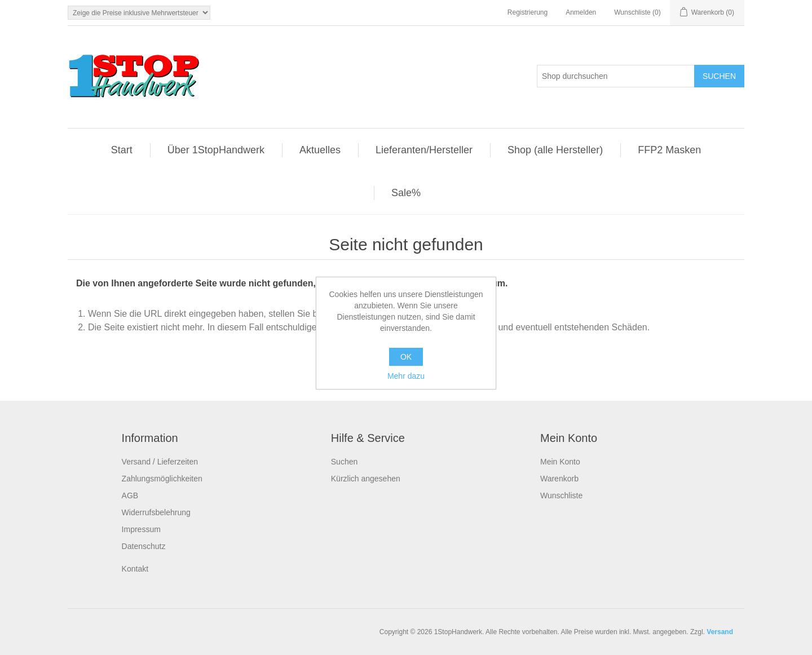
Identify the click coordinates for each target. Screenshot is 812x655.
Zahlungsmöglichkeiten (162, 479)
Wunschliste (561, 495)
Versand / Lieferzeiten (160, 462)
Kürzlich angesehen (366, 479)
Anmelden (581, 12)
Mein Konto (560, 462)
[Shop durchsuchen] (616, 76)
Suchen (344, 462)
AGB (130, 495)
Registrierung (528, 12)
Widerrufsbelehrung (156, 512)
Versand (720, 632)
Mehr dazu (406, 376)
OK (406, 357)
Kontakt (135, 569)
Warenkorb (559, 479)
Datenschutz (144, 546)
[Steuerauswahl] (139, 13)
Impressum (141, 529)
